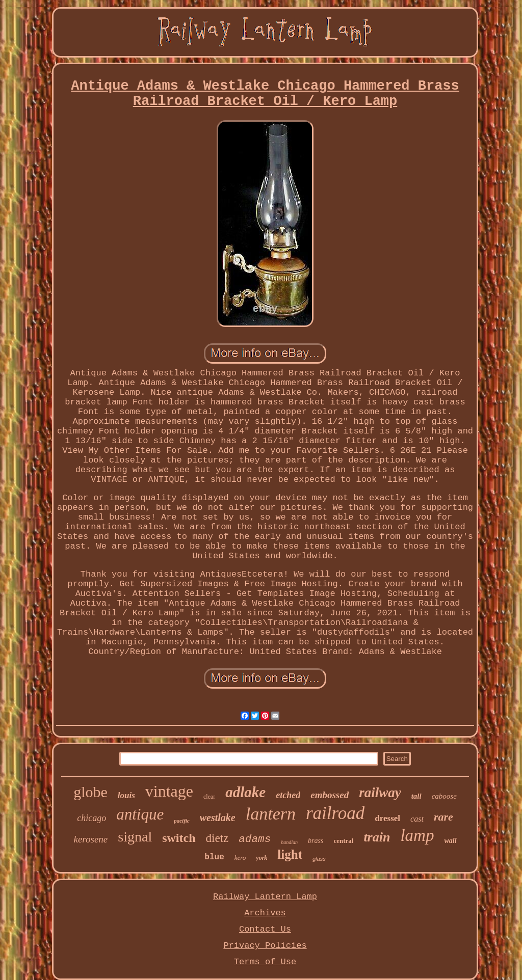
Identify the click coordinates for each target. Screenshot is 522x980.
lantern (271, 814)
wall (450, 841)
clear (209, 797)
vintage (169, 791)
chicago (92, 818)
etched (288, 795)
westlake (218, 818)
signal (135, 837)
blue (214, 857)
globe (90, 792)
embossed (330, 795)
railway (380, 793)
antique (140, 814)
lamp (417, 835)
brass (316, 841)
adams (255, 839)
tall (416, 796)
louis (126, 795)
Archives (265, 913)
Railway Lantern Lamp (265, 897)
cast (417, 819)
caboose (444, 796)
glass (319, 859)
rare (443, 817)
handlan (289, 842)
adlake (245, 792)
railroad (335, 813)
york (262, 858)
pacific (182, 821)
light (290, 854)
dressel (387, 818)
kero (240, 857)
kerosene (90, 839)
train (377, 837)
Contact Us (265, 929)
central (343, 841)
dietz (217, 838)
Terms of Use (265, 962)
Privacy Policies (265, 946)
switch (179, 838)
